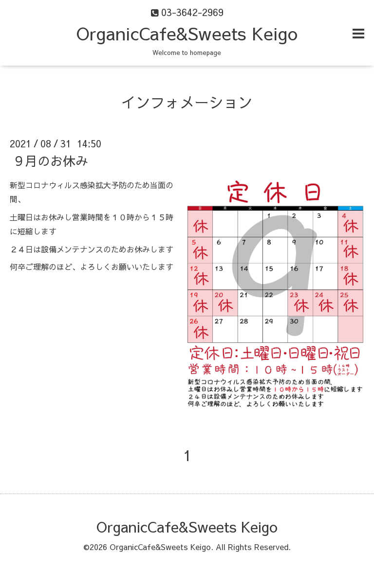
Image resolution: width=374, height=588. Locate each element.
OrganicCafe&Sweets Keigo (187, 33)
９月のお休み (50, 160)
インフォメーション (187, 102)
